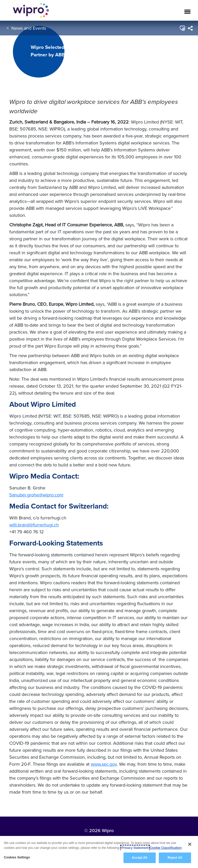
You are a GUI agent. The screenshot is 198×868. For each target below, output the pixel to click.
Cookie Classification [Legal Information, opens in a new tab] (166, 848)
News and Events (29, 28)
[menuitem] (190, 28)
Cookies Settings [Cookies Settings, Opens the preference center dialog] (17, 857)
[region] (99, 852)
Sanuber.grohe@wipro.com (36, 495)
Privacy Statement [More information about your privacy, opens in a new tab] (135, 848)
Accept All (139, 858)
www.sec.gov (104, 764)
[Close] (190, 844)
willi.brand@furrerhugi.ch (34, 525)
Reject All (175, 858)
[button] (182, 28)
